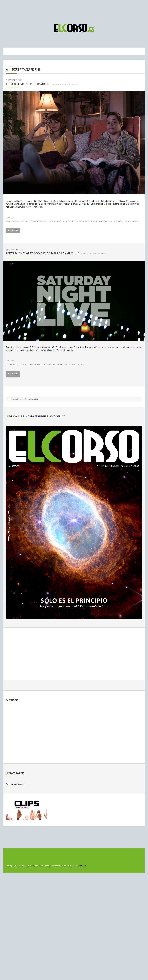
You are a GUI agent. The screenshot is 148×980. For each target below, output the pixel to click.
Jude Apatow (56, 221)
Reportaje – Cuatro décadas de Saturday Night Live (42, 253)
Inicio (8, 66)
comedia (10, 221)
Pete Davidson (82, 221)
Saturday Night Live (99, 221)
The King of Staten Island (126, 221)
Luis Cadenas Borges (68, 84)
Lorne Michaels (35, 365)
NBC (46, 365)
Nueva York (68, 221)
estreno (44, 221)
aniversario (12, 365)
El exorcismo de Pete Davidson (28, 84)
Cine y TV (10, 217)
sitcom (72, 365)
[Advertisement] (74, 10)
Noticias (16, 66)
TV (82, 365)
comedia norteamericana (27, 221)
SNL (111, 221)
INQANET (82, 866)
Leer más (13, 230)
